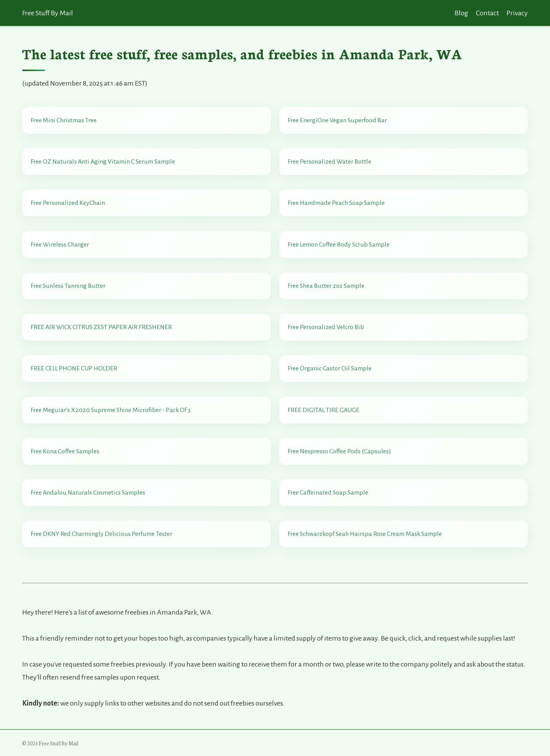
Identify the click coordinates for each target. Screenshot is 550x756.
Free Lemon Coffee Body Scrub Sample (339, 245)
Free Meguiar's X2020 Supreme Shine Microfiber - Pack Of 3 (111, 410)
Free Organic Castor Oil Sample (330, 368)
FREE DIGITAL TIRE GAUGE (324, 410)
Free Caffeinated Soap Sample (328, 493)
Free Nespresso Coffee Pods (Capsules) (339, 451)
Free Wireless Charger (60, 245)
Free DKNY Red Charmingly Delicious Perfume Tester (101, 534)
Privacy (517, 13)
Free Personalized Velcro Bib (326, 327)
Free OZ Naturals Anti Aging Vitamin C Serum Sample (103, 162)
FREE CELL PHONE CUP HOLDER (74, 368)
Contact (487, 13)
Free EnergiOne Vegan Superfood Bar (337, 120)
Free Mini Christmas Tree (64, 120)
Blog (461, 13)
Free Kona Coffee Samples (65, 451)
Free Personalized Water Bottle (329, 162)
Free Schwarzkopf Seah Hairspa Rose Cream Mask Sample (365, 534)
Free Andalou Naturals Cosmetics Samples (88, 493)
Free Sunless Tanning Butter (68, 286)
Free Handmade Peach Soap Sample (336, 203)
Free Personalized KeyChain (68, 203)
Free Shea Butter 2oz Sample (326, 286)
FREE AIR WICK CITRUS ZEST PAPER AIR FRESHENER (101, 327)
